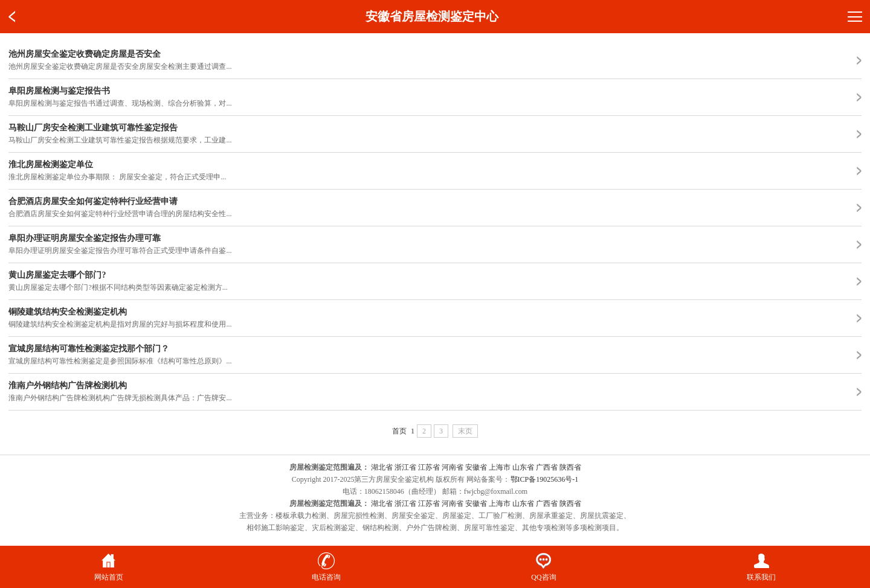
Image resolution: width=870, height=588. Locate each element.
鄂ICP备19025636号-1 (545, 479)
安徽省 (476, 467)
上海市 (500, 467)
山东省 (523, 467)
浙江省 (405, 467)
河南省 (453, 467)
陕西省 (570, 467)
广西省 (547, 467)
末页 (465, 431)
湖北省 (382, 467)
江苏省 (429, 467)
